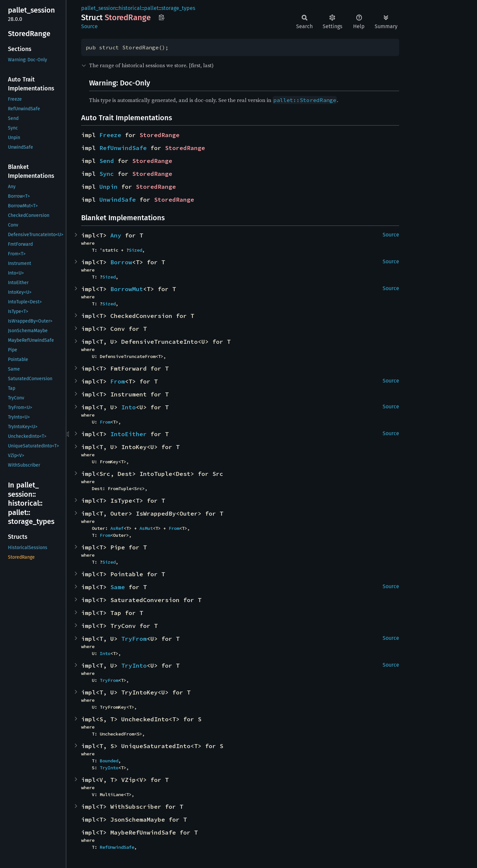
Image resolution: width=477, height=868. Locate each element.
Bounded (109, 761)
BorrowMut (127, 289)
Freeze (110, 135)
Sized (135, 250)
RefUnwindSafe (123, 148)
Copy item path (161, 17)
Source (89, 26)
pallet (151, 8)
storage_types (178, 8)
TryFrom (134, 639)
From (118, 381)
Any (116, 235)
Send (107, 161)
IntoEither (129, 434)
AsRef (117, 528)
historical (130, 8)
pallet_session (99, 8)
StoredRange (159, 135)
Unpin (108, 187)
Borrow (121, 262)
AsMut (146, 528)
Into (129, 407)
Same (118, 587)
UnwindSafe (118, 200)
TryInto (134, 665)
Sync (107, 174)
